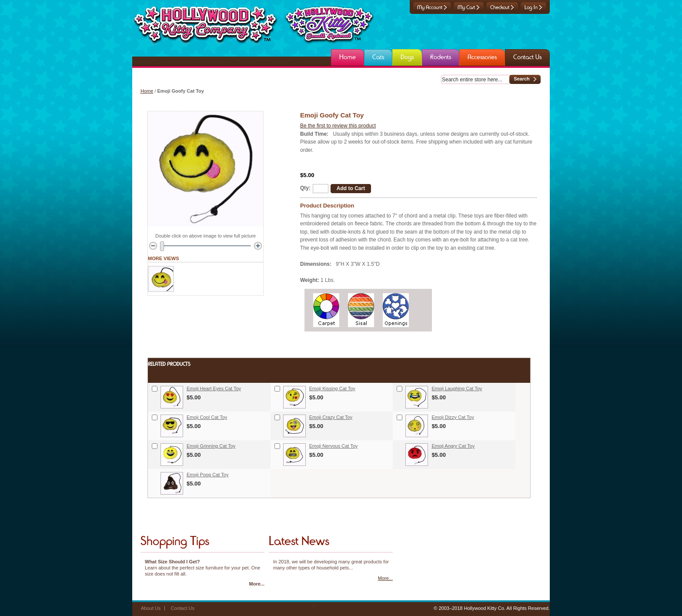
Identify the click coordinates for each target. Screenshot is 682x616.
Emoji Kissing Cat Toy (332, 388)
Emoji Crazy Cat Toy (331, 417)
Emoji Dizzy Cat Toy (453, 417)
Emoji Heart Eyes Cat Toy (214, 388)
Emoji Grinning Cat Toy (211, 446)
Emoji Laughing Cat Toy (457, 388)
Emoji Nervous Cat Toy (334, 446)
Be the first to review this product (338, 126)
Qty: (305, 188)
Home (147, 91)
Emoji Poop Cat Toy (207, 475)
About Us (151, 608)
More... (257, 584)
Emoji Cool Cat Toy (207, 417)
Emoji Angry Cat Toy (453, 446)
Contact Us (183, 608)
